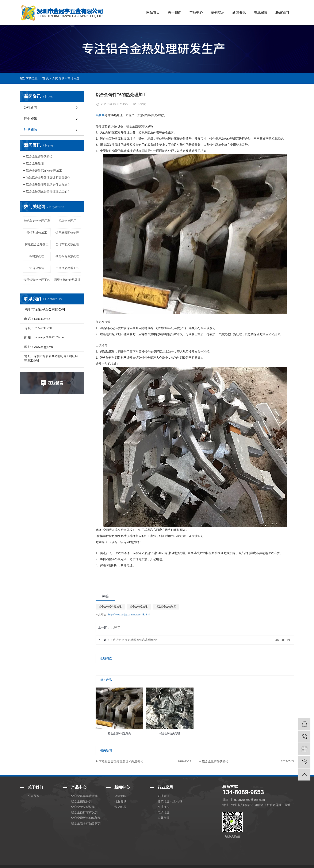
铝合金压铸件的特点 (39, 156)
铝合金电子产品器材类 (86, 823)
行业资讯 (30, 119)
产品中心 (196, 13)
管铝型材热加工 (37, 233)
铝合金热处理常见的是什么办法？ (48, 184)
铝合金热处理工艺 (67, 268)
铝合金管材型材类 (83, 807)
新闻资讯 (239, 13)
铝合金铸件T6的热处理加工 (44, 171)
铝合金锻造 (37, 268)
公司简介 (34, 796)
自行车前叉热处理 (67, 244)
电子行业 (164, 812)
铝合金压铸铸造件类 (84, 796)
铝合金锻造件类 (81, 801)
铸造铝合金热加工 (37, 244)
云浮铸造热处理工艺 (37, 280)
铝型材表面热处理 (67, 233)
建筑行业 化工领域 (170, 801)
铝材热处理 (37, 256)
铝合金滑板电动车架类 (86, 818)
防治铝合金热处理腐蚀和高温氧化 (48, 178)
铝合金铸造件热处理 (110, 607)
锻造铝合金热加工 (166, 607)
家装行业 (164, 818)
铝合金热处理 (35, 163)
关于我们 (175, 13)
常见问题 (73, 78)
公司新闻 (30, 107)
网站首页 (153, 13)
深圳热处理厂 (67, 221)
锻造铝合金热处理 (67, 256)
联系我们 (282, 13)
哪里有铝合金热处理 (67, 280)
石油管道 (164, 796)
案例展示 (218, 13)
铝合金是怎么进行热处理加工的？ (48, 191)
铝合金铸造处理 (139, 607)
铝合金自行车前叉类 (84, 812)
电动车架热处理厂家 (37, 221)
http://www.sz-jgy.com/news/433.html (129, 615)
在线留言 (261, 13)
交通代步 (164, 807)
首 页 (46, 78)
